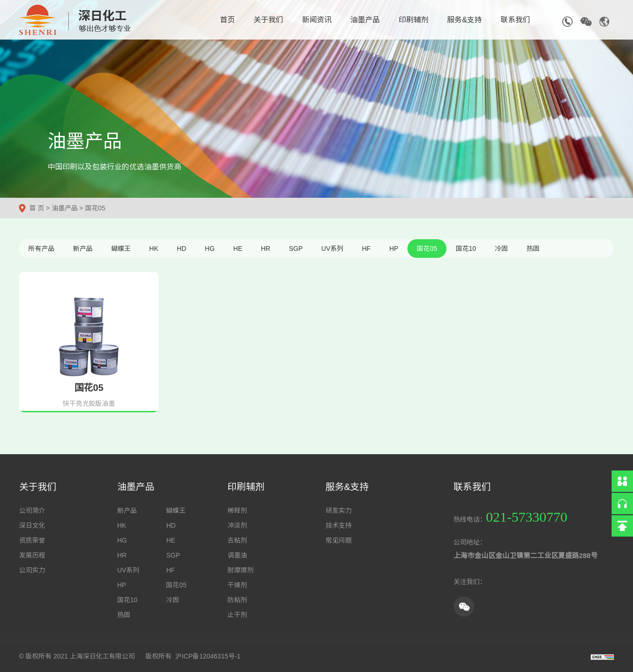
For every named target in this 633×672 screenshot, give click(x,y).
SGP (296, 249)
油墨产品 (365, 20)
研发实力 (339, 511)
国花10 (466, 249)
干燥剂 (237, 585)
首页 (227, 20)
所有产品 (41, 249)
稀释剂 (237, 511)
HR (266, 249)
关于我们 (268, 20)
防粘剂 (237, 600)
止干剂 (237, 615)
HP (394, 249)
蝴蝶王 (121, 249)
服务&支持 (464, 20)
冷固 (501, 249)
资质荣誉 (32, 540)
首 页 (37, 208)
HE (238, 249)
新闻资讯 (317, 20)
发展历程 (32, 555)
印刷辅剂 (413, 20)
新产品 (83, 249)
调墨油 (237, 555)
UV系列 (332, 249)
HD (181, 249)
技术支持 (339, 525)
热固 (533, 249)
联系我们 (515, 20)
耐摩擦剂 (240, 570)
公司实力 (32, 570)
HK (154, 249)
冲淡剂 (237, 525)
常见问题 (339, 540)
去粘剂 (237, 540)
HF (366, 249)
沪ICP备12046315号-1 (208, 656)
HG (210, 249)
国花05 (95, 208)
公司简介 (32, 511)
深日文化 (32, 525)
